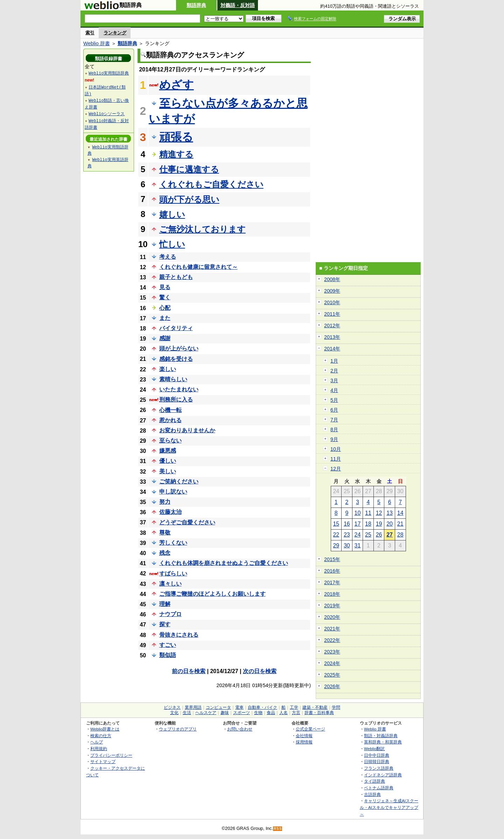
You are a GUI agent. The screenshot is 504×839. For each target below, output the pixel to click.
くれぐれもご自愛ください (211, 184)
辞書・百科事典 (319, 713)
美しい (168, 471)
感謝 (165, 338)
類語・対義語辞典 (381, 736)
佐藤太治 (170, 512)
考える (168, 257)
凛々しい (170, 584)
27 (390, 535)
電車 (239, 707)
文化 (174, 713)
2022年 (332, 640)
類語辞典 (196, 5)
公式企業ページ (310, 729)
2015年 (332, 559)
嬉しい (172, 214)
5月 (334, 400)
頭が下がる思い (189, 199)
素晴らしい (173, 379)
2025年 (332, 675)
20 (390, 524)
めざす (177, 85)
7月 (334, 420)
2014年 (332, 349)
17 (358, 524)
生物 (258, 713)
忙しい (172, 244)
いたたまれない (179, 389)
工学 (294, 707)
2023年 (332, 652)
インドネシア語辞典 (383, 775)
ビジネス (172, 707)
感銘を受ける (176, 359)
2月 (334, 371)
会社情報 (304, 736)
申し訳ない (173, 492)
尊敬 (165, 533)
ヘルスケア (206, 713)
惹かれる (170, 420)
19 (379, 524)
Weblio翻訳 (374, 749)
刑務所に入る (176, 400)
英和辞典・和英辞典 (383, 742)
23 (347, 535)
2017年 (332, 582)
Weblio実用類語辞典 (109, 73)
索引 (90, 33)
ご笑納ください (179, 481)
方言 (296, 713)
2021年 (332, 629)
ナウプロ (170, 614)
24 (358, 535)
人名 (283, 713)
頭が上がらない (179, 348)
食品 (271, 713)
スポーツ (241, 713)
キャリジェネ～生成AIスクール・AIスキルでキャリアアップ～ (389, 807)
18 (368, 524)
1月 (334, 361)
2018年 (332, 594)
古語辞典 (372, 794)
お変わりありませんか (187, 430)
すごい (168, 645)
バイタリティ (176, 328)
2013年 (332, 337)
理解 (165, 604)
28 (400, 535)
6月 (334, 410)
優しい (168, 461)
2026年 (332, 686)
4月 (334, 390)
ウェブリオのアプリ (178, 729)
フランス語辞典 (379, 768)
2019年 (332, 606)
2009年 (332, 291)
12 (379, 513)
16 (347, 524)
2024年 (332, 663)
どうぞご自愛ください (187, 522)
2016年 (332, 571)
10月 (336, 449)
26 (379, 535)
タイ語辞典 (374, 781)
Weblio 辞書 (97, 43)
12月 (336, 469)
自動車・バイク (262, 707)
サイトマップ (103, 761)
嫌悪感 (168, 451)
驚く (165, 297)
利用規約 (99, 749)
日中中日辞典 (377, 755)
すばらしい (173, 574)
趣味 (225, 713)
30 (347, 546)
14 (400, 513)
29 (336, 546)
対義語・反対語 (238, 5)
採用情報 (304, 742)
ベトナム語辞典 (379, 788)
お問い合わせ (240, 729)
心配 (165, 308)
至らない (170, 441)
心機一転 (170, 410)
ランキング (115, 33)
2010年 (332, 302)
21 (400, 524)
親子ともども (176, 277)
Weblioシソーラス (107, 114)
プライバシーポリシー (111, 755)
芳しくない (173, 543)
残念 (165, 553)
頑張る (176, 137)
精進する (176, 154)
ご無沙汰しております (202, 229)
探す (165, 624)
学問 (336, 707)
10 (358, 513)
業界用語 (193, 707)
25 (368, 535)
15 (336, 524)
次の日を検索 (260, 671)
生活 (187, 713)
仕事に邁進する (189, 169)
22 (336, 535)
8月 (334, 429)
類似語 (168, 655)
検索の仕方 (101, 736)
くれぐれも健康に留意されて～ (198, 267)
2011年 (332, 314)
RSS (278, 829)
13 (390, 513)
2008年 (332, 279)
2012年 (332, 326)
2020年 (332, 617)
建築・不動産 (315, 707)
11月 (336, 459)
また (165, 318)
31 (358, 546)
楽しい (168, 369)
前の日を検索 (189, 671)
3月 (334, 380)
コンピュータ (218, 707)
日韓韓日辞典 (377, 761)
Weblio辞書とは (105, 729)
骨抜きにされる (179, 635)
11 (368, 513)
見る (165, 287)
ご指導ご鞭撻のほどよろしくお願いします (212, 594)
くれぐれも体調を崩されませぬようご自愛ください (224, 563)
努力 (165, 502)
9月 (334, 439)
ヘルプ (97, 742)
